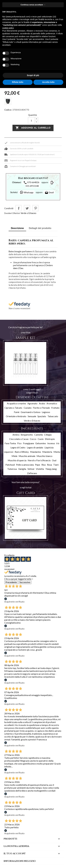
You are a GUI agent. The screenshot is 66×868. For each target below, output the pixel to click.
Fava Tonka (10, 443)
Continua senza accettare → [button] (33, 5)
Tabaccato (53, 416)
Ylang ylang (51, 469)
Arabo (42, 403)
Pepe (38, 465)
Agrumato (32, 403)
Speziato (42, 416)
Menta (57, 452)
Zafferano (32, 473)
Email (49, 193)
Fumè (17, 412)
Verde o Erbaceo (28, 213)
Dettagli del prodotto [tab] (40, 228)
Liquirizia (49, 447)
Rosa (49, 465)
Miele (14, 456)
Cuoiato (28, 408)
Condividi (19, 208)
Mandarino (36, 452)
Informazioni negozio (20, 861)
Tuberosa (12, 469)
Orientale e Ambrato (16, 416)
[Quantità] (31, 120)
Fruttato (55, 408)
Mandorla (47, 452)
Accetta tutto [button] (48, 82)
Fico (19, 443)
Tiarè (56, 465)
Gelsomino (41, 443)
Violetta (40, 469)
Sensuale (32, 416)
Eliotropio (50, 439)
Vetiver (31, 469)
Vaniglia (22, 469)
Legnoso (46, 412)
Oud (54, 460)
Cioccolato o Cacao (19, 439)
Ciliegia (48, 435)
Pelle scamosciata (25, 465)
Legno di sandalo (35, 447)
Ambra (16, 435)
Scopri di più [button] (33, 75)
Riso (44, 465)
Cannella (39, 435)
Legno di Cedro (18, 447)
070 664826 (31, 183)
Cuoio (41, 439)
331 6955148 (40, 184)
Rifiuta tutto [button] (18, 82)
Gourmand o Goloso (31, 412)
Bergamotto (27, 435)
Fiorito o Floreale (41, 408)
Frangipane (28, 443)
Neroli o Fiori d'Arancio (39, 460)
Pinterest (35, 208)
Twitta (27, 208)
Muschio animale (27, 456)
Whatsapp (27, 192)
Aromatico (52, 403)
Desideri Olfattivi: (12, 213)
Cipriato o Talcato (13, 408)
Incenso (51, 443)
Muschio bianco (44, 456)
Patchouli (10, 465)
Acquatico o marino (16, 403)
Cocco (33, 439)
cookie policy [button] (8, 28)
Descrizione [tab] (17, 228)
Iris (58, 443)
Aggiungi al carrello (33, 128)
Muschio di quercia (17, 460)
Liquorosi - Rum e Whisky (16, 452)
